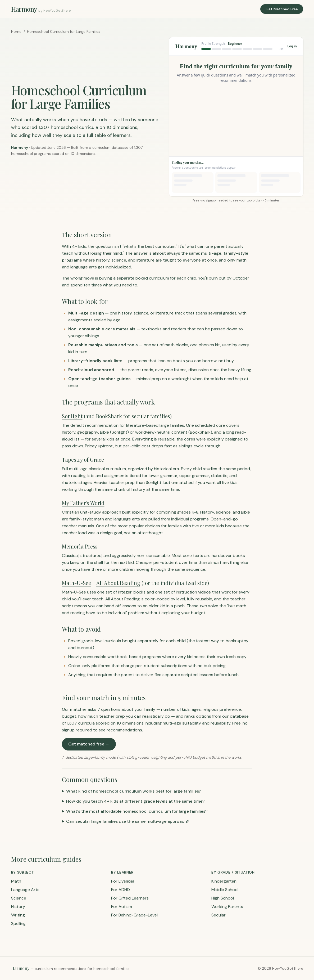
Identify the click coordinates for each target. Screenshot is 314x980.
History (18, 907)
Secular (219, 915)
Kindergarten (224, 881)
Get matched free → (89, 744)
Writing (18, 915)
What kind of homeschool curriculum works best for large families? (134, 791)
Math (16, 881)
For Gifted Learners (130, 898)
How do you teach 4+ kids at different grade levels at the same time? (135, 801)
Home (16, 32)
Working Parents (227, 907)
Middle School (225, 890)
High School (223, 898)
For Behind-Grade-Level (134, 915)
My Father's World (83, 503)
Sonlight (72, 416)
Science (19, 898)
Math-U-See (76, 583)
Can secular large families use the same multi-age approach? (128, 821)
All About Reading (118, 583)
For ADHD (120, 890)
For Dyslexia (123, 881)
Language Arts (25, 890)
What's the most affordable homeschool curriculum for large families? (137, 811)
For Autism (122, 907)
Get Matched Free (282, 9)
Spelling (18, 923)
